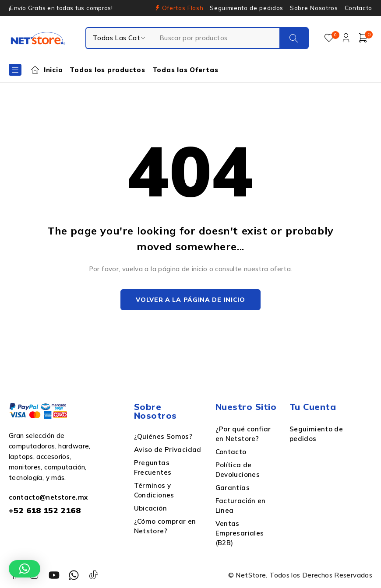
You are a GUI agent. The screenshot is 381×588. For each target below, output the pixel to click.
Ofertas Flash (183, 8)
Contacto (358, 8)
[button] (25, 569)
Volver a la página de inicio (190, 300)
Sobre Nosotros (314, 8)
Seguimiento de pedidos (247, 8)
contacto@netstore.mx (48, 498)
